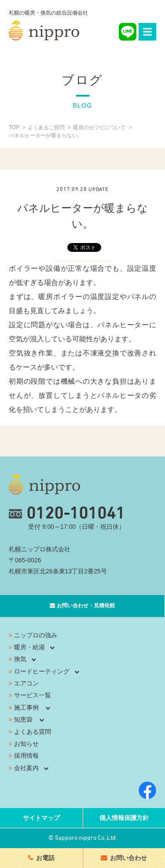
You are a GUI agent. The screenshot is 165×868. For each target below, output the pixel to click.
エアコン (26, 683)
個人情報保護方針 (124, 818)
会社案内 (26, 768)
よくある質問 (33, 732)
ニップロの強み (36, 635)
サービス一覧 (33, 695)
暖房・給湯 (29, 647)
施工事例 (26, 707)
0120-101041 (67, 514)
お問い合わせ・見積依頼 (86, 606)
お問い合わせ (128, 858)
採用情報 (26, 756)
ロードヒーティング (42, 671)
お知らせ (26, 744)
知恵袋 (23, 719)
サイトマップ (41, 818)
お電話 (45, 858)
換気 (20, 659)
